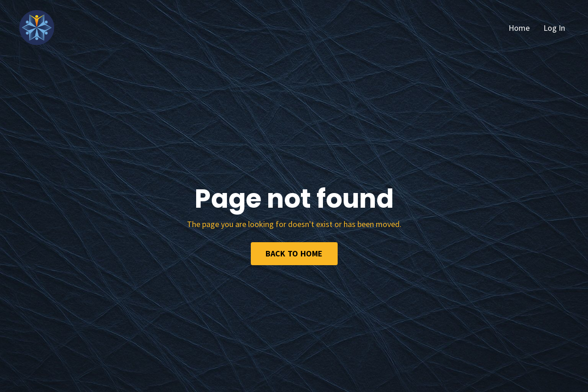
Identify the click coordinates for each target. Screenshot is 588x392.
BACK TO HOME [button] (294, 253)
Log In (554, 28)
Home (519, 28)
